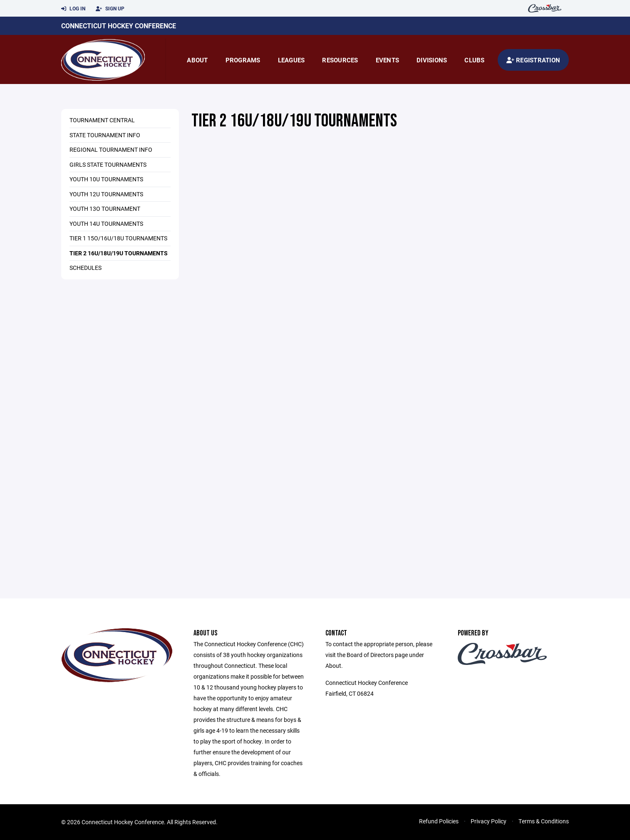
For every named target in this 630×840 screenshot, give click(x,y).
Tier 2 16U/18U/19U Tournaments (119, 253)
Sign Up (110, 9)
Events (388, 60)
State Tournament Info (105, 135)
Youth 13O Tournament (105, 209)
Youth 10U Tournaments (106, 179)
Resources (340, 60)
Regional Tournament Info (111, 149)
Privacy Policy (489, 821)
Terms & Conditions (544, 821)
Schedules (86, 268)
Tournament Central (102, 120)
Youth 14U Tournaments (106, 224)
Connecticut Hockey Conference (119, 26)
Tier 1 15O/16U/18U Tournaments (118, 238)
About (197, 60)
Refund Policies (439, 821)
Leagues (291, 60)
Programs (243, 60)
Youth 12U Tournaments (106, 194)
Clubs (474, 60)
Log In (73, 9)
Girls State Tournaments (108, 164)
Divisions (432, 60)
